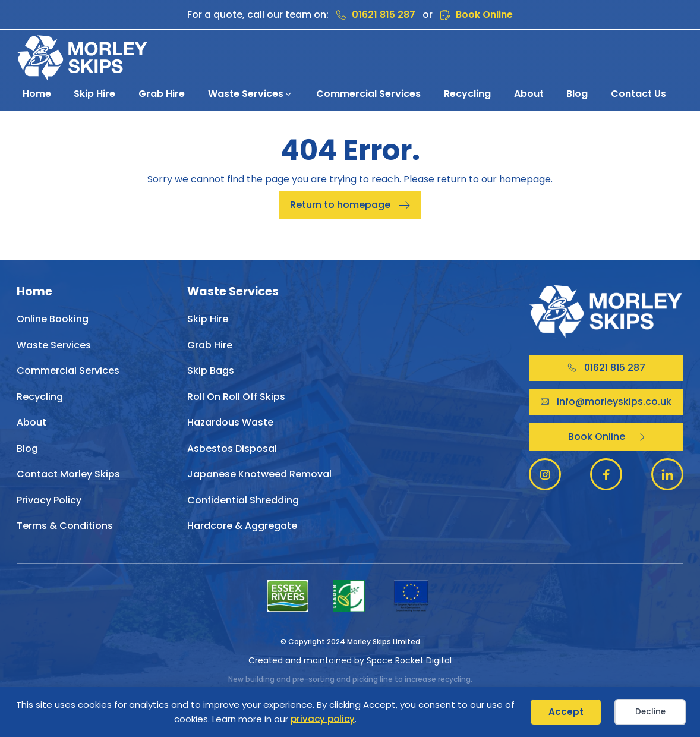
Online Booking (53, 319)
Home (34, 292)
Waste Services (54, 345)
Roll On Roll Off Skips (236, 397)
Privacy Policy (49, 500)
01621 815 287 (384, 15)
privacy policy (323, 719)
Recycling (40, 397)
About (31, 422)
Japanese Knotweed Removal (259, 474)
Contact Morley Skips (68, 474)
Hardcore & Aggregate (242, 526)
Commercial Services (68, 371)
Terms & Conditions (65, 526)
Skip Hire (208, 319)
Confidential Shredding (243, 500)
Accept (566, 712)
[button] (250, 94)
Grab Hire (210, 345)
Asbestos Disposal (232, 448)
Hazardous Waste (230, 422)
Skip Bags (211, 371)
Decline (650, 712)
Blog (27, 448)
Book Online (484, 15)
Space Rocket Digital (409, 660)
